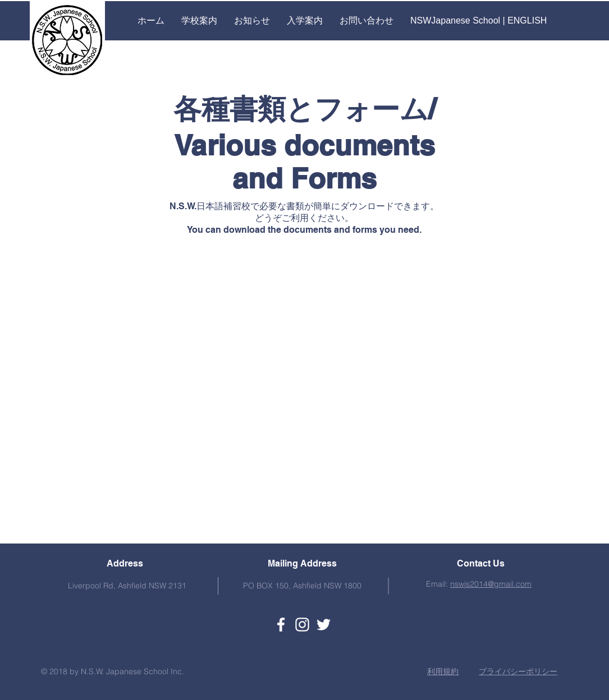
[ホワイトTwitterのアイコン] (324, 625)
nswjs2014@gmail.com (491, 584)
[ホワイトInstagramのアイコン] (302, 625)
